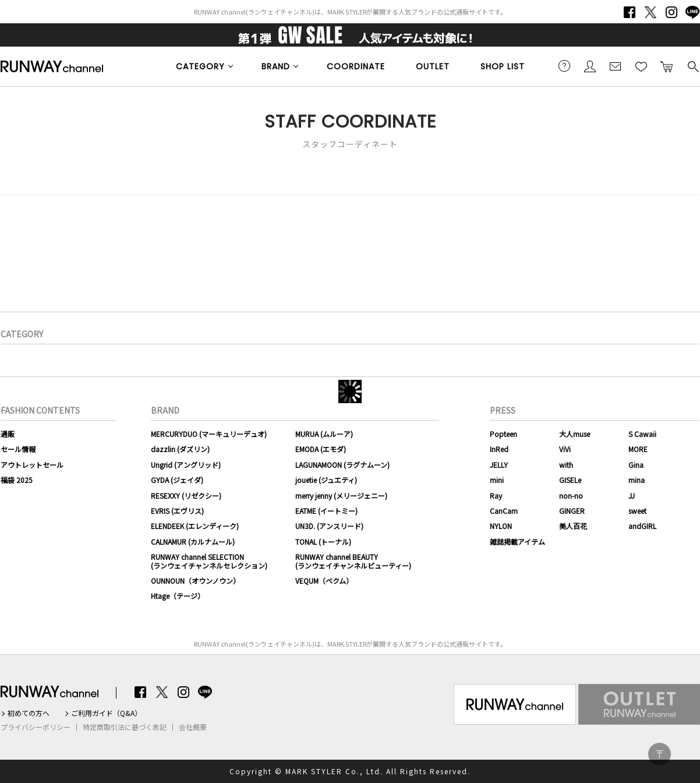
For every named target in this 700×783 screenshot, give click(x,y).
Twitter (650, 12)
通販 (8, 434)
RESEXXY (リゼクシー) (186, 495)
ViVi (565, 449)
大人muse (575, 434)
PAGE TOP (660, 754)
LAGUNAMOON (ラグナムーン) (342, 465)
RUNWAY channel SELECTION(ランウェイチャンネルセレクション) (209, 561)
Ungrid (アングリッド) (186, 465)
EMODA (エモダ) (321, 449)
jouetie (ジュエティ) (326, 480)
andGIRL (642, 526)
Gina (636, 465)
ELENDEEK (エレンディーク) (195, 526)
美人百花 (573, 526)
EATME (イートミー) (326, 511)
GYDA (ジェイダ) (177, 480)
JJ (632, 495)
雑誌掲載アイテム (517, 542)
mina (637, 480)
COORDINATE (356, 66)
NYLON (501, 526)
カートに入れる (667, 66)
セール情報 (18, 449)
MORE (638, 449)
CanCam (504, 511)
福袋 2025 (17, 480)
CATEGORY (200, 66)
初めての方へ (29, 713)
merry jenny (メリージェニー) (341, 495)
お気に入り (641, 66)
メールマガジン (616, 66)
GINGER (572, 511)
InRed (499, 449)
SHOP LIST (503, 66)
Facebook (630, 12)
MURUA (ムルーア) (324, 434)
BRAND (276, 66)
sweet (637, 511)
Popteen (503, 434)
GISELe (570, 480)
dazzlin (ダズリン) (180, 449)
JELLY (499, 465)
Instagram (671, 12)
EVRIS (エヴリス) (177, 511)
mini (497, 480)
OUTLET (433, 66)
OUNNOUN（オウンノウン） (195, 581)
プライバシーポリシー (36, 727)
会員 (590, 66)
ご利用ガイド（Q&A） (106, 713)
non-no (571, 495)
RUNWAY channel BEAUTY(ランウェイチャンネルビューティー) (353, 561)
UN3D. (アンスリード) (329, 526)
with (566, 465)
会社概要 (193, 727)
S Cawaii (642, 434)
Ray (496, 495)
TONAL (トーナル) (323, 542)
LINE (692, 12)
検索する (692, 66)
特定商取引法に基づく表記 (125, 727)
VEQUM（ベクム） (324, 581)
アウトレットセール (32, 465)
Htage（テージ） (178, 596)
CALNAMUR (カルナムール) (193, 542)
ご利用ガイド (564, 66)
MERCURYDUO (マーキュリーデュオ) (209, 434)
